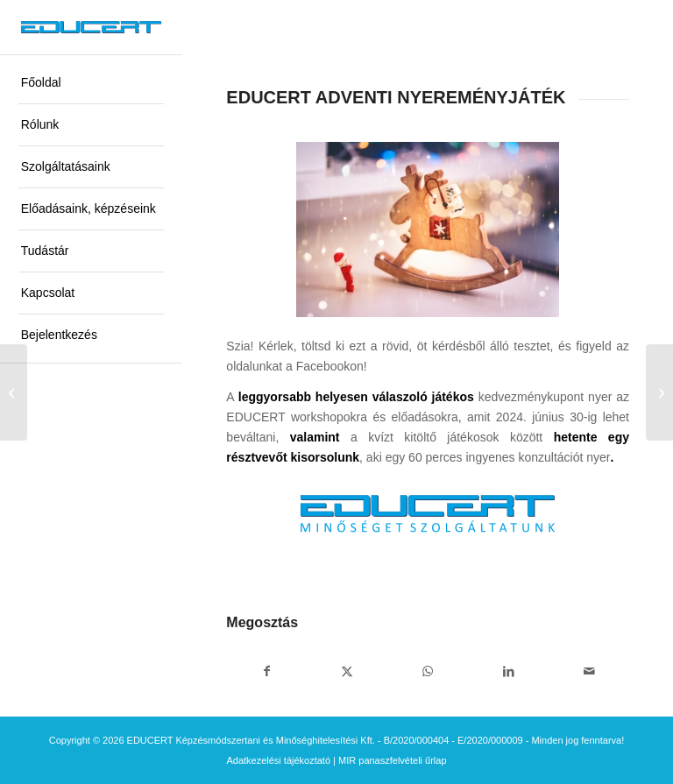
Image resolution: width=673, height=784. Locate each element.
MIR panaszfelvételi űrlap (393, 760)
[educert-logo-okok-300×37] (91, 27)
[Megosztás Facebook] (266, 671)
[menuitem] (91, 83)
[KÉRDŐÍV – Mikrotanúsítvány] (14, 392)
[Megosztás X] (347, 671)
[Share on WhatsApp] (428, 671)
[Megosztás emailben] (589, 671)
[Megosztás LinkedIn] (508, 671)
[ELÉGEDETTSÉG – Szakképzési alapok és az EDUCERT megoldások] (659, 392)
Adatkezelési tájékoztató (278, 760)
